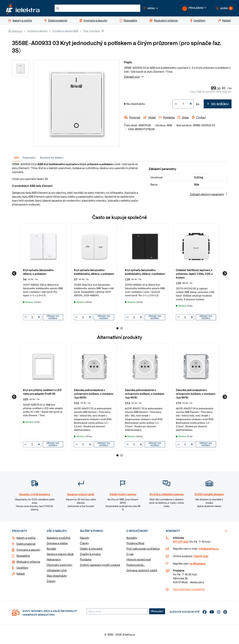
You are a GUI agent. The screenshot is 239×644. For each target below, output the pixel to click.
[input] (32, 317)
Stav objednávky (57, 576)
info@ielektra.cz (209, 549)
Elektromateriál (26, 544)
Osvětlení (22, 568)
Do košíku (218, 104)
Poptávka (86, 559)
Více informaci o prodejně (189, 589)
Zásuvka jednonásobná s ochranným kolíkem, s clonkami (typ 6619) (94, 394)
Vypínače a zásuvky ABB (65, 31)
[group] (43, 273)
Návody (85, 538)
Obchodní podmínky (59, 565)
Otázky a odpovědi (91, 549)
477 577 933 (180, 542)
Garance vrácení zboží (60, 554)
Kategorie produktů (59, 538)
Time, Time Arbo (91, 31)
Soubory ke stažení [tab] (52, 157)
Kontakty (132, 538)
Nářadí (21, 574)
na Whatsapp (198, 563)
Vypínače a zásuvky (37, 31)
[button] (151, 8)
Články (51, 581)
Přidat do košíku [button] (53, 317)
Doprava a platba (57, 543)
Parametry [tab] (29, 157)
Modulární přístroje (28, 562)
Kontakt (51, 549)
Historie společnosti (139, 559)
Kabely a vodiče (26, 538)
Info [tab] (16, 157)
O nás (130, 554)
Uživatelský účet (57, 570)
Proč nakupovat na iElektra (143, 549)
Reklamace (54, 559)
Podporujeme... (136, 565)
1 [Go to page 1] (117, 328)
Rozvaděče (23, 556)
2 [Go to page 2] (122, 328)
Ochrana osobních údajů (142, 570)
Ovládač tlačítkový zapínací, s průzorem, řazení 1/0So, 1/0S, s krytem (194, 274)
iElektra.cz (17, 31)
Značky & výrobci (90, 554)
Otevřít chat (201, 556)
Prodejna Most (135, 543)
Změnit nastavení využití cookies (100, 565)
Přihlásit (157, 611)
